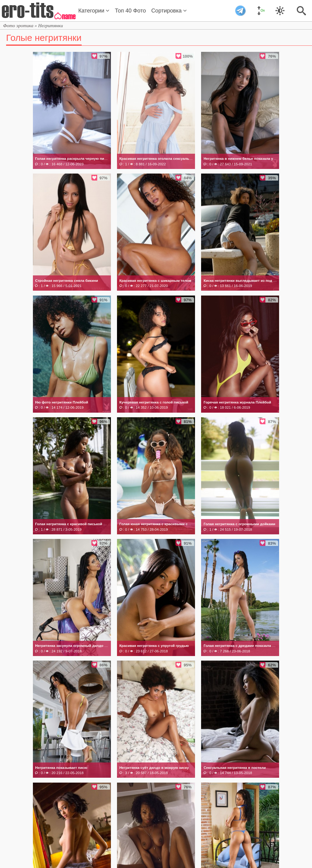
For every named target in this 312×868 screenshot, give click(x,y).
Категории (94, 11)
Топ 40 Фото (130, 11)
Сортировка (169, 11)
